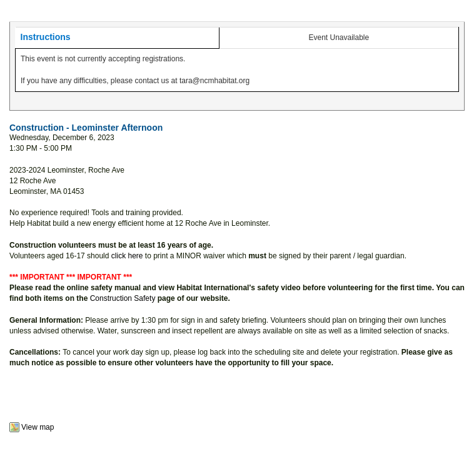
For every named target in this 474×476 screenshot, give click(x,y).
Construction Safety (123, 298)
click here (127, 256)
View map (38, 427)
